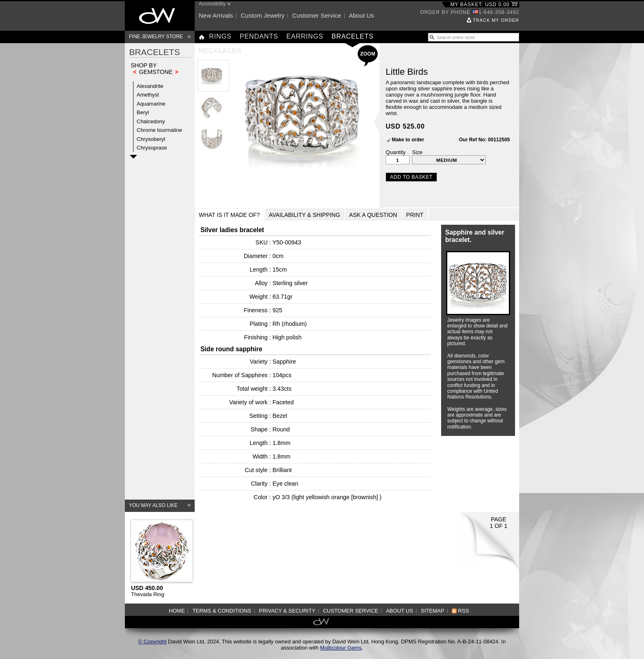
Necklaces (220, 51)
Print (415, 215)
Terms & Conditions (222, 611)
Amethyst (148, 95)
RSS (463, 611)
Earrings (305, 36)
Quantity (396, 152)
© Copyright (153, 642)
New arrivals (216, 15)
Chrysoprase (152, 148)
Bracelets (352, 36)
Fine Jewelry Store (156, 37)
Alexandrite (150, 86)
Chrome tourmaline (160, 130)
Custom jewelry (263, 15)
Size (417, 152)
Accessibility (212, 4)
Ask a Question (373, 215)
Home (177, 611)
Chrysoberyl (151, 139)
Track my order (496, 20)
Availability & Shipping (305, 215)
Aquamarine (151, 104)
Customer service (316, 15)
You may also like (153, 505)
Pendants (259, 36)
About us (361, 15)
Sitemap (433, 611)
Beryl (143, 112)
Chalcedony (151, 121)
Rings (220, 36)
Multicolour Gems (341, 648)
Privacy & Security (287, 611)
